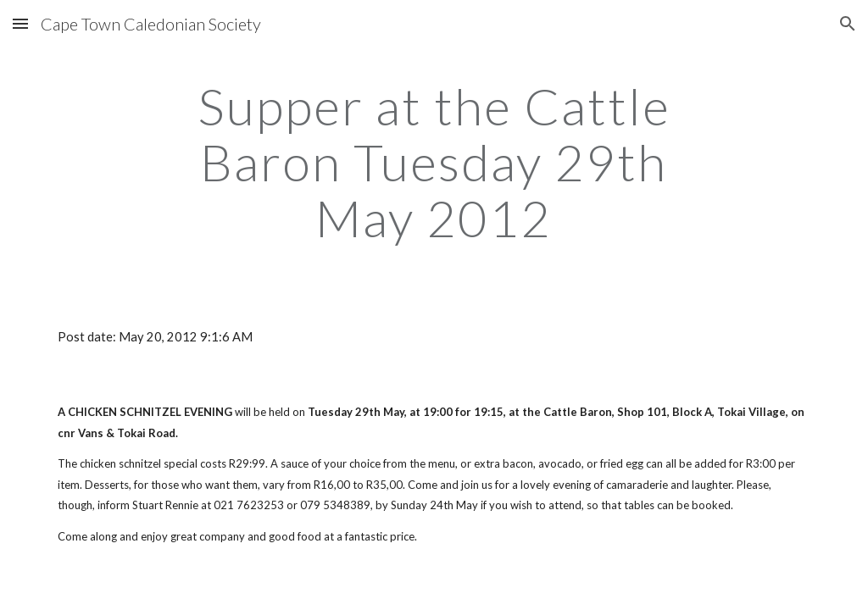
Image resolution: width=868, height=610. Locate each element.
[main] (434, 162)
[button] (20, 23)
